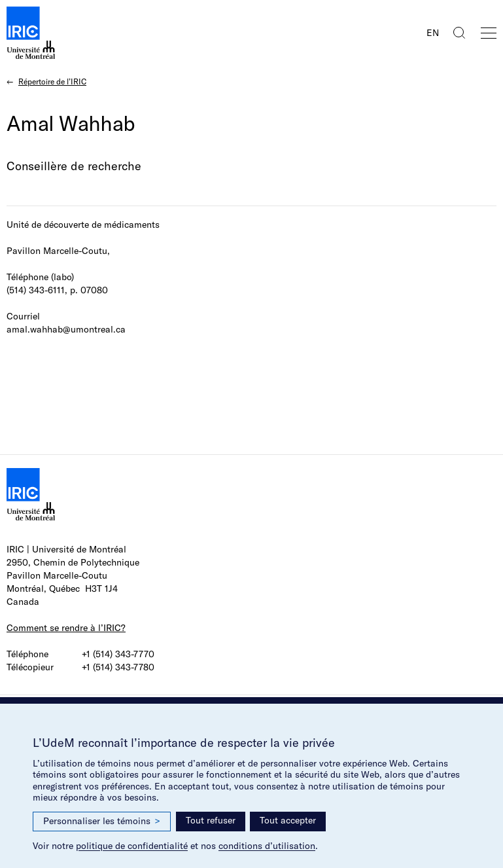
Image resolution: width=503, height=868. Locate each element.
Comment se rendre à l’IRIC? (66, 628)
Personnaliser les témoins (102, 821)
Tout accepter (288, 820)
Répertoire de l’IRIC (52, 81)
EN (433, 33)
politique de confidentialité (132, 846)
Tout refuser (211, 820)
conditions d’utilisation (267, 846)
